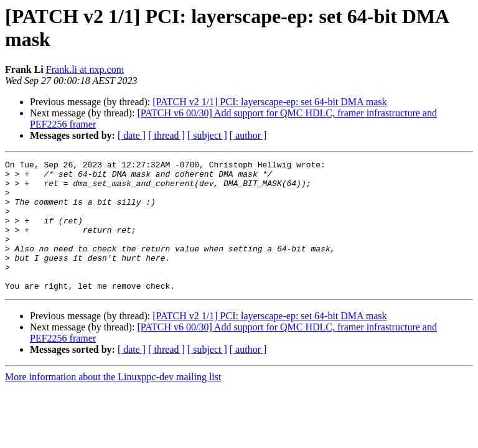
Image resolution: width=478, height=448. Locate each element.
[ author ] (248, 135)
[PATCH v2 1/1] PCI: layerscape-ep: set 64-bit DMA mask (269, 102)
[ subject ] (207, 135)
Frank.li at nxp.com (85, 69)
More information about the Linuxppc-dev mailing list (113, 403)
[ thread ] (166, 135)
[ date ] (132, 135)
